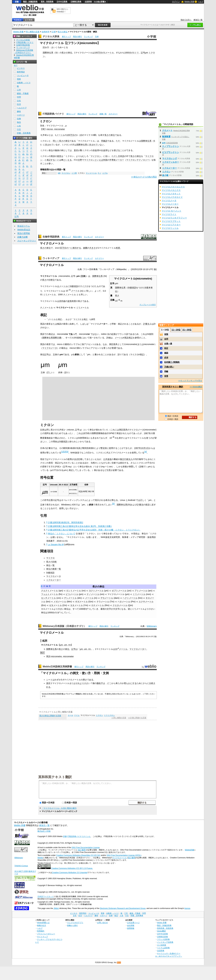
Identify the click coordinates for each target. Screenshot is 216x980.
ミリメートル (49, 294)
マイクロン (96, 156)
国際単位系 (48, 53)
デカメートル (107, 598)
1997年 (138, 448)
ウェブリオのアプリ (75, 923)
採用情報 (131, 928)
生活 (19, 104)
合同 (166, 339)
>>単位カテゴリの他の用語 (144, 177)
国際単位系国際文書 (52, 338)
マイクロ (84, 286)
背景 (166, 376)
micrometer (60, 129)
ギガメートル (81, 602)
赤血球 (96, 150)
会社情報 (131, 925)
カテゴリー (113, 114)
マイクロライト (169, 214)
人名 (19, 126)
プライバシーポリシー (46, 934)
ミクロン (99, 715)
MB (59, 173)
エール (70, 715)
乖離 (166, 371)
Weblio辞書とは (43, 923)
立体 (83, 276)
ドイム (77, 715)
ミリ (137, 53)
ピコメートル (72, 594)
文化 (19, 101)
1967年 (147, 433)
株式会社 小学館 (44, 831)
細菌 (85, 248)
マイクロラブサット (171, 221)
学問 (19, 97)
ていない (100, 145)
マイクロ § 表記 (80, 319)
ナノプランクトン (171, 146)
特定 (166, 348)
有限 (166, 334)
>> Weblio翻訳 (196, 387)
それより (80, 683)
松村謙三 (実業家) (172, 362)
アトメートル (141, 591)
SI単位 (52, 280)
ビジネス (21, 68)
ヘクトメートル (130, 598)
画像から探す (72, 925)
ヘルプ (201, 2)
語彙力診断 (22, 237)
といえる (67, 160)
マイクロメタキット (171, 194)
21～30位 (187, 330)
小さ (86, 683)
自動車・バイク (24, 83)
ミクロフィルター (171, 162)
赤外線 (62, 301)
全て (16, 65)
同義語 (104, 141)
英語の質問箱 (24, 233)
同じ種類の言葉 (33, 32)
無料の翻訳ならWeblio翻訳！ (62, 10)
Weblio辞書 (189, 850)
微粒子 (100, 683)
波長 (70, 301)
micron (50, 129)
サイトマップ (42, 937)
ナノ (99, 173)
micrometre (56, 656)
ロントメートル (74, 591)
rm (70, 645)
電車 (19, 79)
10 (81, 135)
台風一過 (168, 344)
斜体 (77, 354)
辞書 (17, 2)
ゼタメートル (55, 605)
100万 (97, 53)
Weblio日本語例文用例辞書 (57, 667)
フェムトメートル (49, 594)
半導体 (112, 160)
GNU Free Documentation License (86, 848)
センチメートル (48, 598)
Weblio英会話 (24, 230)
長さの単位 (63, 32)
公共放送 (107, 459)
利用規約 (41, 931)
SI (56, 53)
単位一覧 (50, 565)
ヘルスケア (22, 108)
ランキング (88, 37)
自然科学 (46, 32)
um (66, 645)
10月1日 (145, 448)
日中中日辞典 (62, 2)
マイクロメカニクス (171, 190)
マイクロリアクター (171, 225)
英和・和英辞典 (47, 2)
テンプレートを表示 (148, 305)
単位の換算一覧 (54, 569)
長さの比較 (51, 562)
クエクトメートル (49, 591)
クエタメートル (120, 605)
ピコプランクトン (171, 152)
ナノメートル (91, 173)
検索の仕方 (42, 925)
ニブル (105, 173)
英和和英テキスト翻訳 (55, 777)
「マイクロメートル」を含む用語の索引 (59, 808)
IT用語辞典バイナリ (53, 114)
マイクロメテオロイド (172, 197)
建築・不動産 (23, 93)
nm (111, 467)
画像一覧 (103, 114)
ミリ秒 (74, 173)
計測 (54, 32)
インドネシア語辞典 (165, 942)
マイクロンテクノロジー (138, 160)
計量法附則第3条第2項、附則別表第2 (66, 522)
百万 (62, 248)
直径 (76, 150)
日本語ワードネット (46, 897)
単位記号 (44, 354)
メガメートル (60, 602)
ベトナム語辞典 (163, 948)
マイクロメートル (116, 594)
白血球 (104, 150)
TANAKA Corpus (21, 866)
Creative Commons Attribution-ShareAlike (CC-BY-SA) (78, 855)
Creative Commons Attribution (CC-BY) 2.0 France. (72, 868)
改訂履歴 (132, 858)
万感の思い (169, 367)
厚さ (85, 680)
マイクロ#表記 (137, 354)
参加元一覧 (198, 20)
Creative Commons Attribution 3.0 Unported (70, 873)
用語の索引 (77, 37)
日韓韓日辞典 (76, 2)
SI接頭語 (132, 288)
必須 (166, 358)
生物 (19, 119)
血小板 (165, 175)
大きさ (93, 248)
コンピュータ (23, 75)
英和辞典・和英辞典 (165, 928)
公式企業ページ (133, 923)
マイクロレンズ (169, 158)
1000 (127, 53)
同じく (56, 141)
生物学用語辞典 (51, 237)
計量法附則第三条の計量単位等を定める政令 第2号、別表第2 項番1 (80, 526)
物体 (57, 150)
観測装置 (166, 137)
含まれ (48, 145)
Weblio (40, 858)
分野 (80, 160)
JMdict (56, 908)
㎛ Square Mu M (56, 544)
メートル (110, 53)
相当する (77, 248)
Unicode (54, 485)
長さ (117, 296)
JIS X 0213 (63, 485)
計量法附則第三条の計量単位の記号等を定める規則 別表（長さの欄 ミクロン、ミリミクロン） (94, 530)
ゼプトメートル (119, 591)
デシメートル (70, 598)
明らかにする (130, 683)
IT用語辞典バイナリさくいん (79, 836)
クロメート (167, 130)
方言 (19, 129)
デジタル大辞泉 (51, 36)
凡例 (97, 37)
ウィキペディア (51, 258)
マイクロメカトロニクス (173, 187)
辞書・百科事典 (24, 133)
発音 (59, 156)
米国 (105, 160)
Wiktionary (152, 626)
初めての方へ (186, 20)
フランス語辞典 (163, 939)
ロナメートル (98, 605)
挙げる (117, 150)
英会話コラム (24, 226)
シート (49, 680)
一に (70, 248)
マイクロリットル (170, 228)
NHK (73, 453)
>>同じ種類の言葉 (119, 718)
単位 (51, 150)
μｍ (164, 143)
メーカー (120, 160)
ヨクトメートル (96, 591)
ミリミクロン (109, 715)
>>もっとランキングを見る (190, 381)
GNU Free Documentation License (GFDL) (124, 855)
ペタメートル (124, 602)
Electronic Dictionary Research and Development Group (123, 908)
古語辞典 (88, 2)
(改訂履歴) (82, 850)
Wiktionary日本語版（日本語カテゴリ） (64, 626)
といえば (99, 160)
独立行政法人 (126, 459)
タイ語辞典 (162, 945)
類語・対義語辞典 (30, 2)
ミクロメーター (54, 580)
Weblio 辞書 (189, 2)
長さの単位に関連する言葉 (50, 716)
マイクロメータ (50, 348)
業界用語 (21, 72)
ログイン (176, 2)
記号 (143, 53)
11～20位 (176, 330)
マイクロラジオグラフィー (174, 218)
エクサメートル (146, 602)
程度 (118, 248)
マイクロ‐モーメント (172, 211)
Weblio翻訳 (161, 931)
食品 (19, 122)
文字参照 (73, 485)
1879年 (86, 433)
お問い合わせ (102, 923)
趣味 (19, 111)
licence (187, 908)
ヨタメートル (76, 605)
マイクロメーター (138, 649)
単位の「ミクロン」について (62, 534)
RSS (119, 963)
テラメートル (103, 602)
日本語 (121, 156)
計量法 (146, 324)
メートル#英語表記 (124, 338)
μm (147, 53)
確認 (166, 353)
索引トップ (66, 37)
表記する (51, 160)
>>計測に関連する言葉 (137, 718)
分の (102, 53)
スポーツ (21, 115)
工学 (19, 90)
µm (61, 645)
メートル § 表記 (55, 319)
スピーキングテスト (27, 241)
